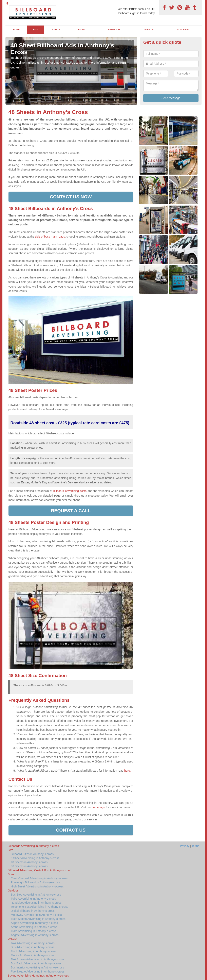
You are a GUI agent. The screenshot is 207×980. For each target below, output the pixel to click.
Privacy (185, 846)
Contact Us (71, 830)
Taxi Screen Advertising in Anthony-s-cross (38, 959)
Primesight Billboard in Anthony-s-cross (36, 882)
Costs (56, 30)
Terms (195, 846)
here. (128, 771)
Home (16, 30)
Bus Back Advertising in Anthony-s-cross (36, 963)
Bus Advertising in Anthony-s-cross (33, 947)
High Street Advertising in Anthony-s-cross (37, 886)
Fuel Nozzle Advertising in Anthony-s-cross (38, 971)
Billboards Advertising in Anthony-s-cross (33, 846)
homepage (98, 807)
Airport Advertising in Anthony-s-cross (34, 923)
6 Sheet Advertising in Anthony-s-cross (35, 858)
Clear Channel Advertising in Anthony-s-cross (39, 878)
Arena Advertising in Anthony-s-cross (34, 927)
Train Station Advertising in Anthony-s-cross (38, 919)
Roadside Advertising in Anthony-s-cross (36, 903)
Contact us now (71, 197)
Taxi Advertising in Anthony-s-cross (33, 943)
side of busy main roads (50, 237)
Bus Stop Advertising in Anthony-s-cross (36, 895)
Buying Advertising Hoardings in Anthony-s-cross (38, 976)
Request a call (71, 511)
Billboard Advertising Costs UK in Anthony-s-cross (39, 870)
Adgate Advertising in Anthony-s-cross (35, 935)
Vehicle (149, 30)
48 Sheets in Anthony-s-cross (29, 862)
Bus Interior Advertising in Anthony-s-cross (37, 967)
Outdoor (114, 30)
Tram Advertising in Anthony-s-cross (34, 931)
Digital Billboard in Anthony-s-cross (33, 911)
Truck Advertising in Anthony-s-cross (34, 951)
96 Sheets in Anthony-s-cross (29, 866)
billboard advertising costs (70, 491)
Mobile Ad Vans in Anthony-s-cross (33, 955)
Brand (82, 30)
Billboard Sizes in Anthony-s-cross (32, 854)
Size (35, 30)
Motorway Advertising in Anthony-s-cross (36, 915)
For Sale (183, 30)
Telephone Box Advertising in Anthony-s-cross (40, 907)
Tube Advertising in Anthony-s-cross (33, 899)
